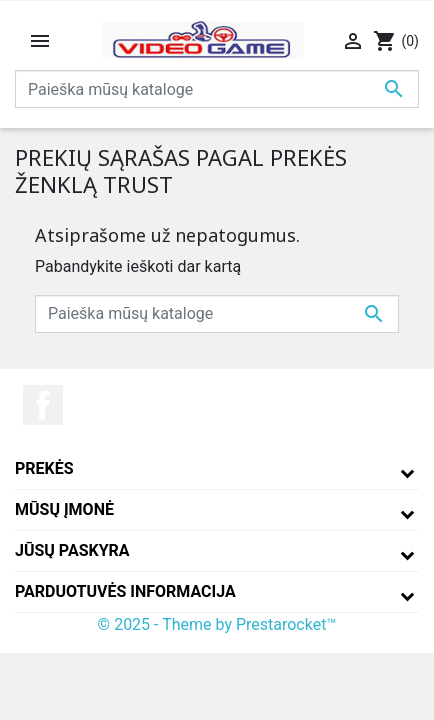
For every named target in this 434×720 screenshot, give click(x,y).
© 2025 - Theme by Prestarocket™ (217, 624)
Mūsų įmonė (64, 509)
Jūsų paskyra (72, 550)
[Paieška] (217, 89)
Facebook (43, 405)
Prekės (44, 468)
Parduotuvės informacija (125, 591)
